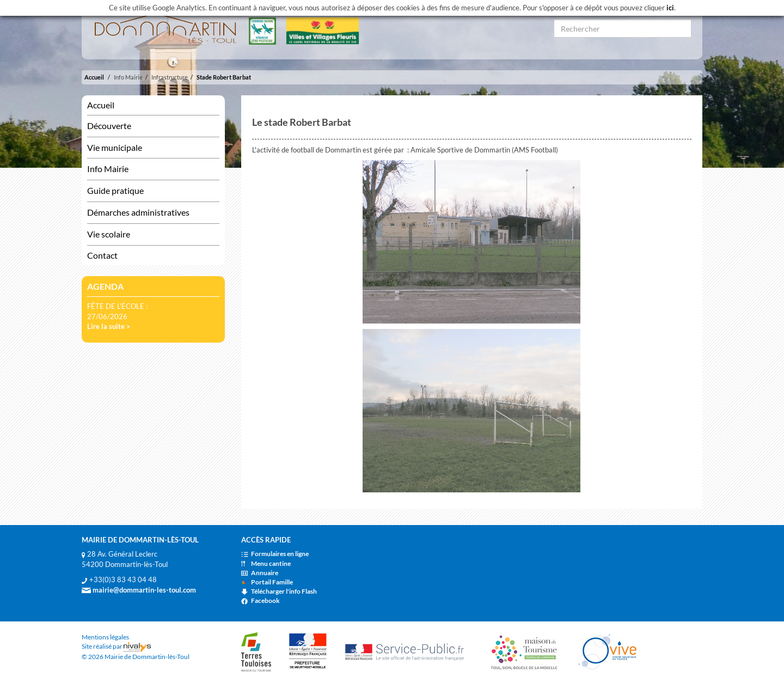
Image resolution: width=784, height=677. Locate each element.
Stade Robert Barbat (224, 77)
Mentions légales (105, 637)
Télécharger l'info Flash (279, 591)
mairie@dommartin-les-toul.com (139, 590)
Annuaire (260, 573)
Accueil (94, 77)
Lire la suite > (109, 326)
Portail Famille (267, 582)
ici (670, 8)
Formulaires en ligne (275, 554)
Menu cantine (266, 563)
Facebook (261, 600)
